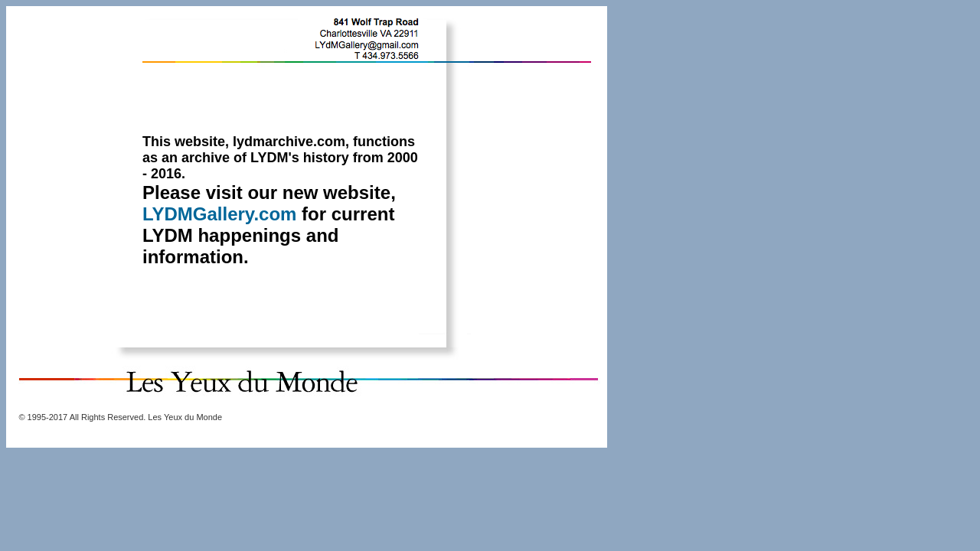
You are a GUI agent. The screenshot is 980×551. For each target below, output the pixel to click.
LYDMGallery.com (219, 214)
